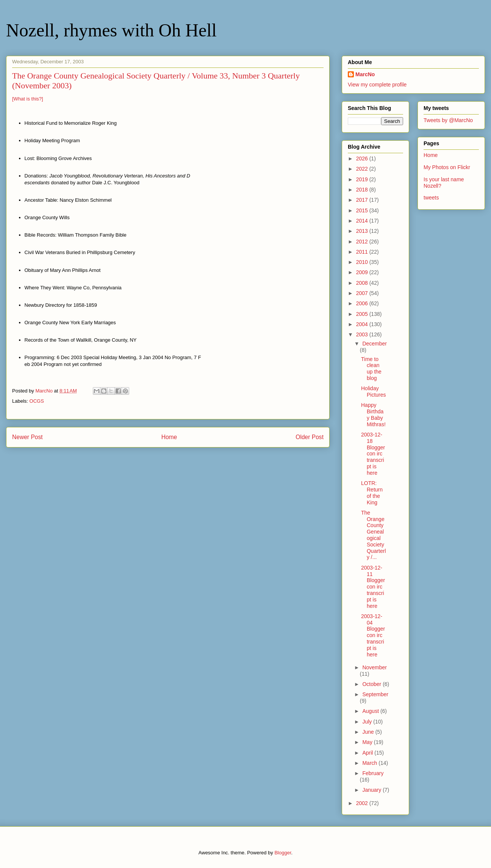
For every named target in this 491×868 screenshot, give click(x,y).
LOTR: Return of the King (372, 493)
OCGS (37, 401)
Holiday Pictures (374, 392)
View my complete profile (377, 85)
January (372, 790)
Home (169, 437)
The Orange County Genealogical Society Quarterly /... (374, 535)
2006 (363, 303)
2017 (363, 200)
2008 (363, 283)
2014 (363, 221)
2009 (363, 272)
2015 (363, 210)
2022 (363, 169)
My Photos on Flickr (447, 167)
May (368, 742)
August (371, 711)
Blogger (283, 853)
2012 (363, 242)
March (370, 763)
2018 (363, 190)
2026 (363, 159)
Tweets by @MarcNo (448, 120)
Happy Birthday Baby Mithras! (373, 414)
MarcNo (365, 74)
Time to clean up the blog (371, 369)
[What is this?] (28, 99)
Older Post (310, 437)
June (369, 732)
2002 (363, 803)
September (375, 694)
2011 (363, 252)
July (368, 722)
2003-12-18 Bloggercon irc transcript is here (373, 454)
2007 (363, 293)
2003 (363, 334)
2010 (363, 262)
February (373, 773)
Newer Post (27, 437)
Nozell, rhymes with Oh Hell (111, 30)
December (375, 344)
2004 (363, 324)
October (372, 684)
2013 (363, 231)
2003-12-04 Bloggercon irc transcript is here (373, 635)
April (368, 753)
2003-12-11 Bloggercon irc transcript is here (373, 587)
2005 (363, 314)
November (375, 667)
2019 (363, 179)
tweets (431, 198)
